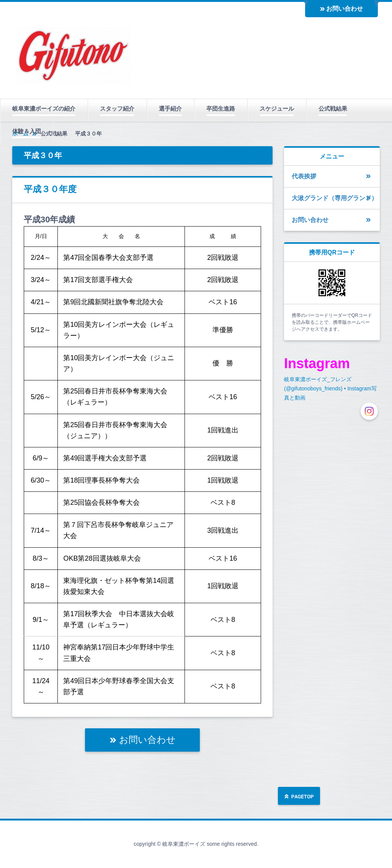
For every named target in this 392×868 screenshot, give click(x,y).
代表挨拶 (304, 176)
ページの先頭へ (299, 797)
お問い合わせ (345, 9)
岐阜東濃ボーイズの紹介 (44, 108)
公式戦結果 (333, 108)
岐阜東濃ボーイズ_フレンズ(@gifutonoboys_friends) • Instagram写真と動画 (330, 388)
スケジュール (277, 108)
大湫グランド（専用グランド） (335, 198)
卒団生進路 (221, 108)
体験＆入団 (27, 131)
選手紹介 (170, 108)
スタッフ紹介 (117, 108)
